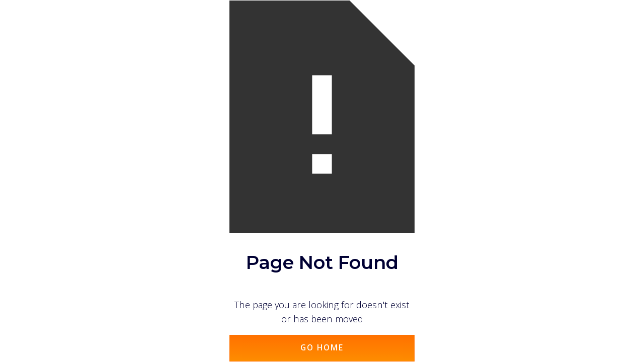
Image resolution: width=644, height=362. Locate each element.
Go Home (322, 347)
